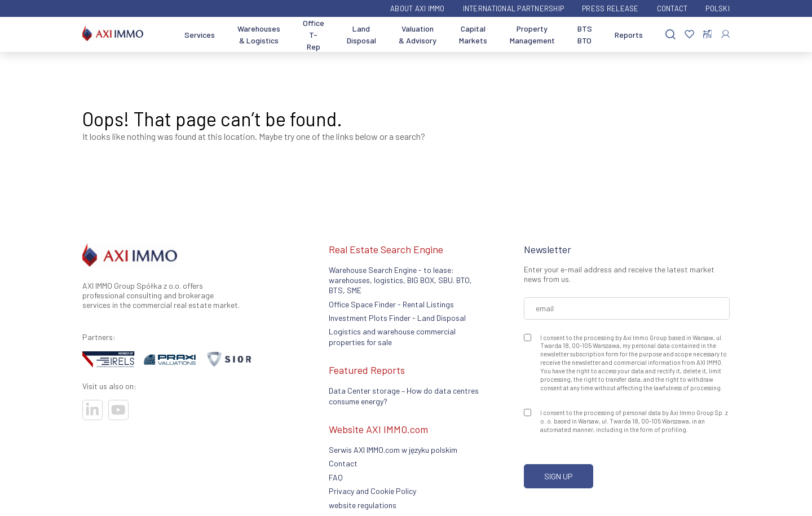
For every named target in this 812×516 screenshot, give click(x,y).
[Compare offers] (707, 34)
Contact (672, 8)
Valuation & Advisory (418, 34)
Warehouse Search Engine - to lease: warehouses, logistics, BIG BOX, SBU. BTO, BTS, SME (400, 280)
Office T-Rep (314, 35)
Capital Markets (473, 34)
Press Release (610, 8)
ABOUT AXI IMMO (418, 8)
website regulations (363, 505)
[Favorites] (689, 35)
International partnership (514, 8)
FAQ (336, 477)
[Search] (670, 35)
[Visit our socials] (92, 410)
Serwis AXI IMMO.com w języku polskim (393, 450)
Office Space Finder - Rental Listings (391, 304)
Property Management (532, 34)
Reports (629, 35)
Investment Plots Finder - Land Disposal (397, 318)
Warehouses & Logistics (259, 34)
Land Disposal (361, 34)
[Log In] (725, 34)
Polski (718, 8)
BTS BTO (585, 34)
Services (200, 35)
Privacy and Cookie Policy (372, 491)
